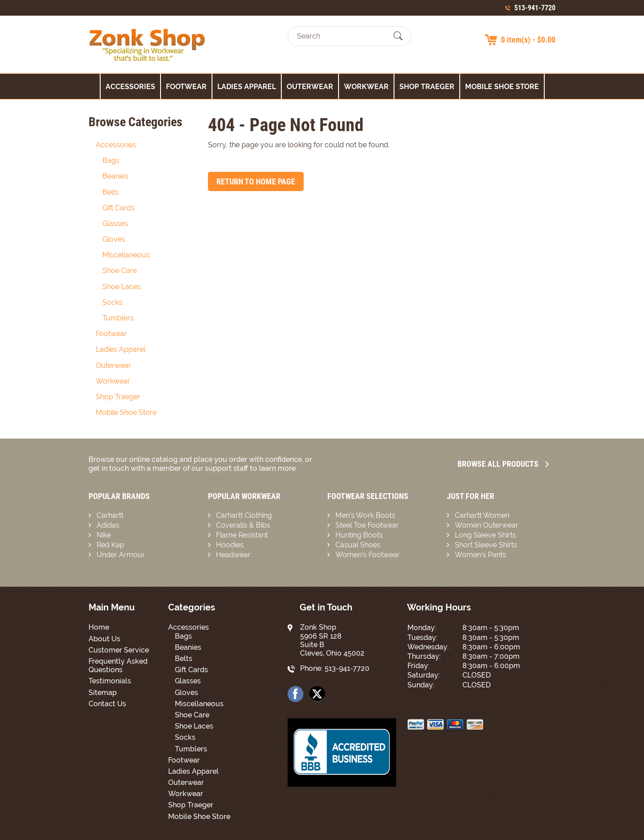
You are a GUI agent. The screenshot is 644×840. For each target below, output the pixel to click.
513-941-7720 (535, 8)
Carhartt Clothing (244, 515)
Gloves (114, 239)
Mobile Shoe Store (502, 87)
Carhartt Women (482, 515)
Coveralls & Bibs (243, 525)
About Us (104, 639)
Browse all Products (503, 464)
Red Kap (110, 545)
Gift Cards (119, 208)
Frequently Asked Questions (118, 665)
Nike (104, 535)
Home (99, 627)
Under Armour (121, 555)
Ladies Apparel (247, 87)
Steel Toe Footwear (367, 525)
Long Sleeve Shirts (485, 535)
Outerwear (310, 87)
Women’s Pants (481, 555)
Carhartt (110, 515)
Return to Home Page (256, 181)
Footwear (186, 87)
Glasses (115, 224)
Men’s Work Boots (365, 515)
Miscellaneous (126, 255)
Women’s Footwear (368, 555)
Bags (111, 160)
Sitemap (103, 693)
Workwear (366, 87)
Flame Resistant (242, 535)
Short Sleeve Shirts (486, 545)
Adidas (108, 525)
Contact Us (107, 704)
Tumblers (118, 318)
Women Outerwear (487, 525)
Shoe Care (120, 271)
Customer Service (119, 650)
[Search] (341, 36)
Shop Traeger (427, 87)
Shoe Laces (122, 287)
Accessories (130, 87)
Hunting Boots (359, 535)
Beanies (115, 176)
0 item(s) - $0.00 (528, 40)
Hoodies (230, 545)
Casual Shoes (358, 545)
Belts (111, 192)
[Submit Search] (398, 36)
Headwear (233, 555)
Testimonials (110, 681)
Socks (112, 302)
